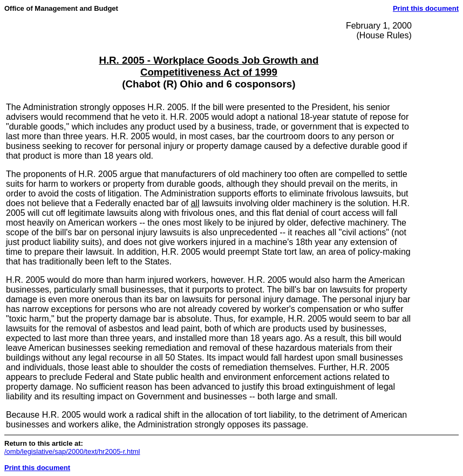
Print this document (426, 8)
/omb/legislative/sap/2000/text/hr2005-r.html (72, 451)
